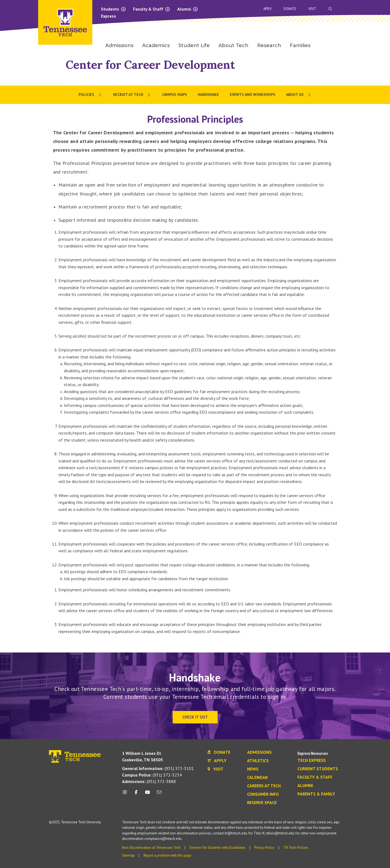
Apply (268, 9)
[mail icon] (159, 794)
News (253, 769)
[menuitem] (90, 95)
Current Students (318, 769)
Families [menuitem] (300, 45)
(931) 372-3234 (152, 775)
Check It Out (195, 717)
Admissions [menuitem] (119, 45)
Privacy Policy (264, 848)
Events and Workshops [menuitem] (253, 94)
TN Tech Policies (296, 848)
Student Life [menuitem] (194, 45)
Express (109, 16)
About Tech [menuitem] (233, 45)
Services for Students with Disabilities (217, 848)
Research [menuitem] (269, 45)
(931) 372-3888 (149, 781)
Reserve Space (262, 803)
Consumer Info (263, 794)
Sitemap (128, 855)
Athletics (258, 761)
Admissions (259, 752)
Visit (312, 9)
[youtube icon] (148, 794)
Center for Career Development (150, 65)
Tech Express (312, 761)
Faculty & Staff (152, 9)
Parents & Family (316, 794)
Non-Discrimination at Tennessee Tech (151, 848)
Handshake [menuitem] (208, 94)
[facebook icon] (136, 794)
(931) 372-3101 (158, 768)
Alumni (188, 9)
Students (114, 9)
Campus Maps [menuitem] (175, 94)
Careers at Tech (264, 786)
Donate (290, 9)
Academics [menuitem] (156, 45)
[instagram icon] (126, 794)
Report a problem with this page (167, 855)
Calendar (257, 778)
